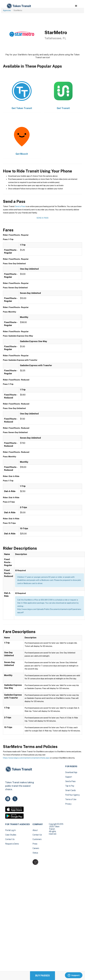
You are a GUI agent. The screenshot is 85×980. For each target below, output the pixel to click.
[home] (19, 6)
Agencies (7, 10)
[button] (76, 6)
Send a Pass (20, 206)
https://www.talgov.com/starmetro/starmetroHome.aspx (26, 758)
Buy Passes (42, 976)
